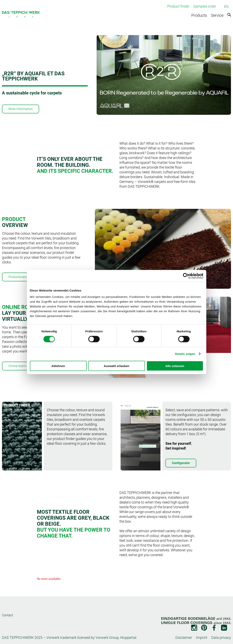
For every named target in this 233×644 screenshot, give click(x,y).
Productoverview (20, 277)
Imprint (202, 638)
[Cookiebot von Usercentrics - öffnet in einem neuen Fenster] (186, 276)
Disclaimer (184, 638)
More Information (21, 109)
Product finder (178, 6)
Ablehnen (58, 366)
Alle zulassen (175, 366)
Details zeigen (185, 354)
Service (217, 15)
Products (199, 15)
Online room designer (23, 366)
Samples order (205, 6)
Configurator (181, 463)
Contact (7, 615)
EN (226, 6)
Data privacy (221, 638)
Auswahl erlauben (116, 366)
